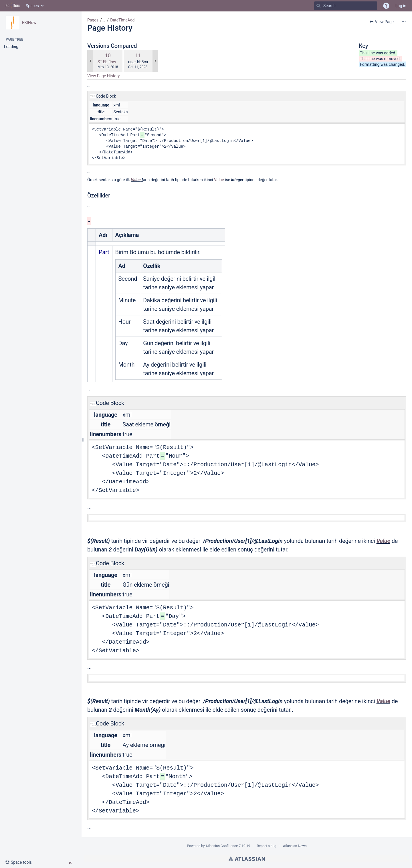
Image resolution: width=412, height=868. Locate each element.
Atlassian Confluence (222, 846)
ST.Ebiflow (107, 62)
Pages (93, 20)
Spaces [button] (32, 6)
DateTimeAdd (122, 20)
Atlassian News (295, 846)
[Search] (318, 6)
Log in (401, 6)
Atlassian (247, 859)
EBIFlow (29, 23)
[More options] (404, 22)
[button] (21, 862)
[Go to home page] (13, 6)
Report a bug (267, 846)
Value (136, 180)
